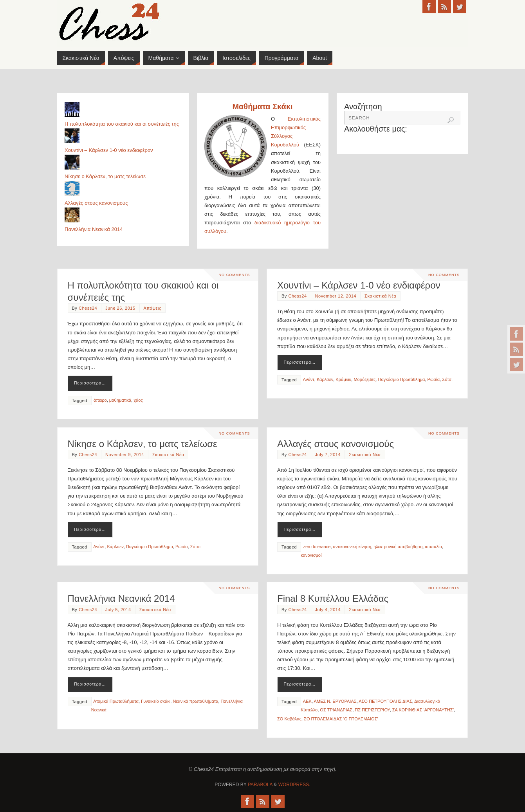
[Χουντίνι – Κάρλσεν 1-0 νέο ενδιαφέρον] (72, 137)
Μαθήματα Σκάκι (262, 106)
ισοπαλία (433, 547)
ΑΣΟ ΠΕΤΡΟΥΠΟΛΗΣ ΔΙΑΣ (385, 701)
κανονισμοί (311, 555)
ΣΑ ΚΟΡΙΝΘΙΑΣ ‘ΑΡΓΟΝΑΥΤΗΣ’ (423, 710)
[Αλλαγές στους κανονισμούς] (72, 190)
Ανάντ (309, 379)
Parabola (260, 785)
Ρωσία (434, 379)
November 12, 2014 (336, 296)
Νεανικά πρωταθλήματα (195, 701)
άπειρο (100, 400)
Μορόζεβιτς (364, 379)
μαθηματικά (120, 400)
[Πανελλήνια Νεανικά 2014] (72, 216)
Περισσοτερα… (90, 383)
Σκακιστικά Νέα (380, 296)
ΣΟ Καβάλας (289, 719)
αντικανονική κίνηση (352, 547)
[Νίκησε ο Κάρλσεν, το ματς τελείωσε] (72, 163)
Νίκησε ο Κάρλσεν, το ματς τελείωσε (105, 176)
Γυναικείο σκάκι (156, 701)
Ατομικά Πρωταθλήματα (116, 701)
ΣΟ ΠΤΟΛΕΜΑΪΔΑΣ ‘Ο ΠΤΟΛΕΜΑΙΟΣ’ (341, 719)
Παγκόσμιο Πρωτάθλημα (401, 379)
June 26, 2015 (120, 308)
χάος (138, 400)
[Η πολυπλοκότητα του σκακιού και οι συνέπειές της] (72, 111)
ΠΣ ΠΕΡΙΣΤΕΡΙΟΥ (372, 710)
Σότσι (447, 379)
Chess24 (88, 308)
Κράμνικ (343, 379)
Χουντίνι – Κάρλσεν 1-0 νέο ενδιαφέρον (109, 150)
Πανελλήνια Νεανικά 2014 (94, 229)
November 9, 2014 (125, 455)
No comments (234, 275)
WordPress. (294, 785)
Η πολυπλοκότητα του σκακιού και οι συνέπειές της (122, 124)
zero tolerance (317, 547)
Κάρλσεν (325, 379)
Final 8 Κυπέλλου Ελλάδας (333, 598)
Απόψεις (152, 308)
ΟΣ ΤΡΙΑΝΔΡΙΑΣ (336, 710)
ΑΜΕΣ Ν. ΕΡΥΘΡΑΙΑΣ (335, 701)
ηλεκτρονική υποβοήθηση (398, 547)
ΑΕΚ (307, 701)
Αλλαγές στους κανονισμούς (96, 203)
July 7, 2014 (328, 455)
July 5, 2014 (118, 610)
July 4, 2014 (328, 610)
